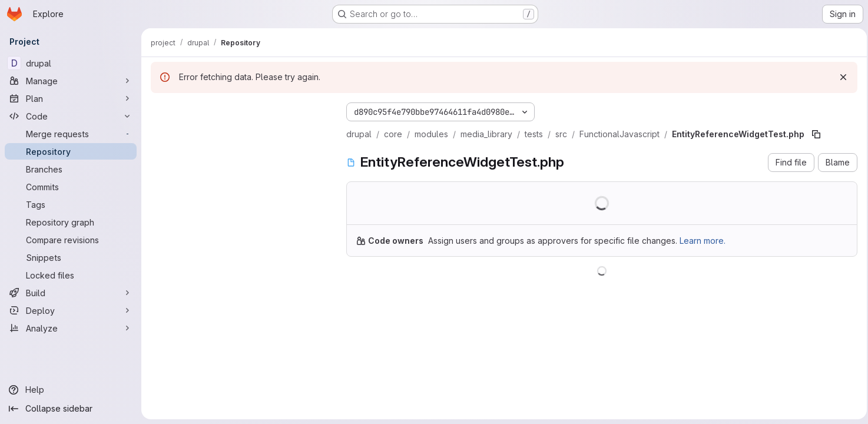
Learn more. (703, 241)
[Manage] (71, 81)
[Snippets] (71, 257)
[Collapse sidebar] (71, 409)
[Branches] (71, 169)
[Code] (71, 116)
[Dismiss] (840, 77)
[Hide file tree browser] (160, 110)
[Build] (71, 293)
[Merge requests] (71, 134)
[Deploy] (71, 310)
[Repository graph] (71, 222)
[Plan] (71, 98)
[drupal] (71, 63)
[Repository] (71, 151)
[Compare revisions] (71, 240)
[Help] (71, 390)
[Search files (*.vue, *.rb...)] (239, 133)
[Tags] (71, 204)
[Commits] (71, 187)
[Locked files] (71, 275)
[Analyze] (71, 328)
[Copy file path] (816, 134)
